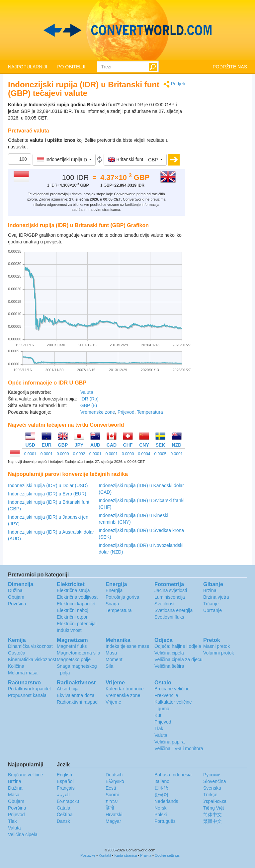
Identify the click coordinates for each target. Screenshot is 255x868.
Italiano (162, 781)
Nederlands (166, 801)
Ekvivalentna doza (76, 695)
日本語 (161, 788)
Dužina (15, 590)
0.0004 (144, 454)
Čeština (65, 815)
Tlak (159, 729)
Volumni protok (219, 653)
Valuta (87, 392)
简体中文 (212, 815)
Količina (16, 666)
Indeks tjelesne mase (127, 646)
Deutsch (114, 775)
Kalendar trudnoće (125, 689)
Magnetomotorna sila (79, 653)
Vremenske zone (98, 412)
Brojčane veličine (172, 689)
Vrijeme (113, 702)
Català (63, 808)
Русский (212, 775)
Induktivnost (69, 630)
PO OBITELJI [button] (71, 67)
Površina (17, 604)
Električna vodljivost (77, 597)
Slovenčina (215, 781)
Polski (161, 815)
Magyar (113, 821)
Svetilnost (165, 604)
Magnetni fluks (72, 646)
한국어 (161, 795)
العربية (63, 795)
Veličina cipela (169, 653)
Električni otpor (72, 617)
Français (66, 788)
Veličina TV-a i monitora (179, 748)
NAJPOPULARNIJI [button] (28, 67)
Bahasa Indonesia (173, 775)
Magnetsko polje (74, 659)
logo (127, 30)
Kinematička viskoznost (32, 659)
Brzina (210, 590)
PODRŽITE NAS (230, 67)
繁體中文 (212, 821)
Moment (114, 659)
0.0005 (161, 454)
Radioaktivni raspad (77, 702)
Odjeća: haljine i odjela (178, 646)
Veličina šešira (169, 666)
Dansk (63, 821)
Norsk (161, 808)
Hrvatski (114, 815)
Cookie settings (167, 855)
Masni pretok (216, 646)
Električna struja (73, 590)
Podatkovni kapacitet (29, 689)
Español (65, 781)
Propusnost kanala (27, 695)
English (64, 775)
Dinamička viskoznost (30, 646)
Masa (111, 653)
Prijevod (126, 412)
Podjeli (174, 84)
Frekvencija (166, 695)
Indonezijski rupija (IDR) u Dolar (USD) (48, 485)
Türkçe (210, 795)
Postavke (88, 855)
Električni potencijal (77, 624)
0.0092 (79, 454)
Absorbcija (68, 689)
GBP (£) (89, 405)
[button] (64, 160)
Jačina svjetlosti (171, 590)
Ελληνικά (115, 781)
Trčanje (211, 604)
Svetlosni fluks (169, 617)
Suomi (112, 795)
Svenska (212, 788)
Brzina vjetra (216, 597)
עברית (112, 801)
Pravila (146, 855)
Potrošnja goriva (122, 597)
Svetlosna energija (173, 610)
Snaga (112, 604)
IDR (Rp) (89, 399)
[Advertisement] (221, 180)
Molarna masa (23, 673)
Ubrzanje (212, 610)
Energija (114, 590)
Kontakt (105, 855)
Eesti (111, 788)
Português (165, 821)
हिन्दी (110, 808)
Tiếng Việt (214, 808)
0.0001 (30, 454)
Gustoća (17, 653)
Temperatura (150, 412)
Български (68, 801)
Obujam (16, 597)
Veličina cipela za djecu (178, 659)
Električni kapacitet (76, 604)
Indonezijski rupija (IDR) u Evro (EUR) (47, 494)
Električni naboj (73, 610)
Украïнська (215, 801)
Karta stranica (126, 855)
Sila (109, 666)
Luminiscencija (170, 597)
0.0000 (63, 454)
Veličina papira (170, 742)
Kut (158, 715)
